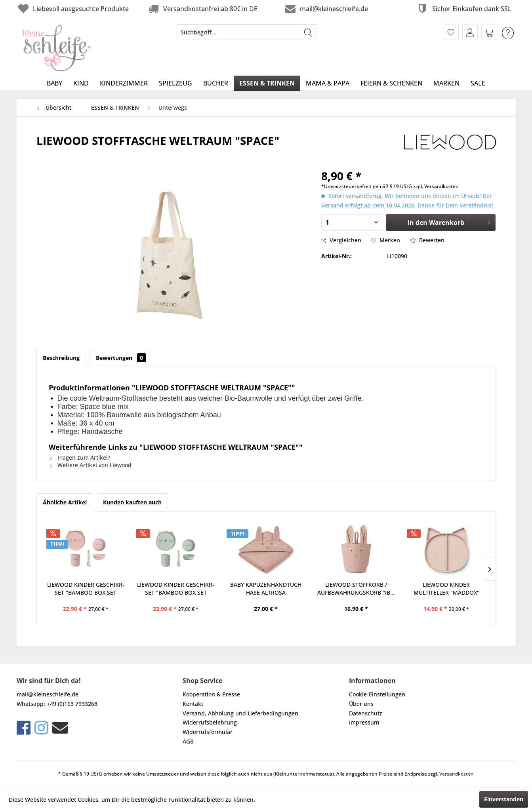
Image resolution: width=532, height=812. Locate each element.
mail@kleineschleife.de (326, 9)
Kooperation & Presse (211, 694)
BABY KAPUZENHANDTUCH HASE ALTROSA (266, 589)
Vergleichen (341, 240)
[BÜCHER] (216, 83)
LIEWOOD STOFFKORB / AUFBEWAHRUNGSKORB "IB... (356, 589)
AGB (188, 741)
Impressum (364, 722)
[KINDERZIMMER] (124, 83)
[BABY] (54, 83)
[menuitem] (247, 32)
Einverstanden (504, 799)
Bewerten (427, 240)
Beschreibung (61, 358)
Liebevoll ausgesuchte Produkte (73, 9)
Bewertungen (121, 358)
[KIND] (81, 83)
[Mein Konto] (470, 32)
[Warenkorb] (490, 32)
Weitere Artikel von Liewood (90, 465)
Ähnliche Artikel (65, 502)
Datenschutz (366, 713)
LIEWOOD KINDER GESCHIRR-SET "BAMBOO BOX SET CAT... (86, 589)
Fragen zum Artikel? (79, 457)
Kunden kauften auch (132, 502)
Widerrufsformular (208, 732)
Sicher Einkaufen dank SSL (464, 9)
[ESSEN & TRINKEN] (267, 83)
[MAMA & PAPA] (328, 83)
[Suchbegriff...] (247, 32)
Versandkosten (457, 774)
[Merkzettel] (451, 32)
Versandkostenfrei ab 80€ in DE (202, 9)
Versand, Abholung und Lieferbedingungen (240, 713)
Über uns (361, 704)
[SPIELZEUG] (175, 83)
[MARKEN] (446, 83)
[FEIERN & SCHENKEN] (391, 83)
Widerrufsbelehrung (210, 722)
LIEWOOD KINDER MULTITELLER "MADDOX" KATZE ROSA (446, 589)
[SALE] (478, 83)
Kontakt (193, 704)
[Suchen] (308, 32)
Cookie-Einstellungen (377, 694)
